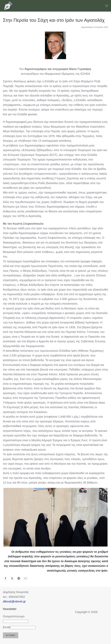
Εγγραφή (11, 635)
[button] (107, 6)
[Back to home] (8, 6)
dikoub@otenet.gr (14, 601)
